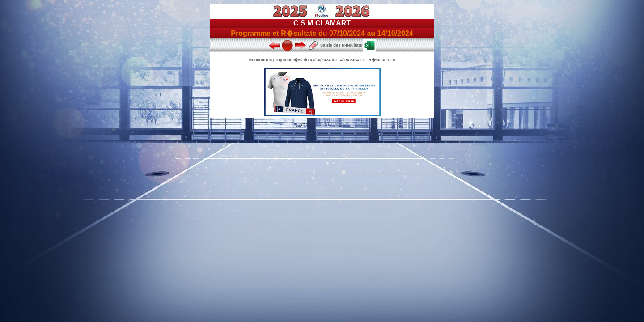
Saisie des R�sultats (335, 45)
